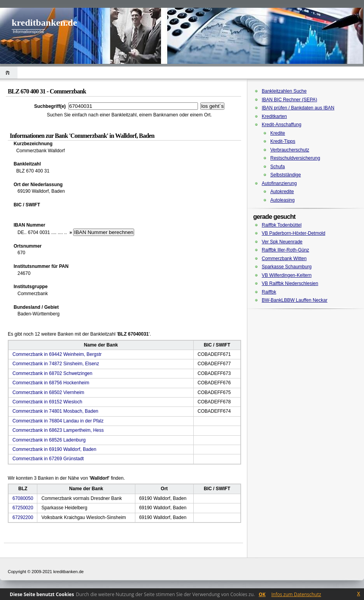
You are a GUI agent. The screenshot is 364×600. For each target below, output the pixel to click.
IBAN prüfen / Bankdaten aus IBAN (298, 108)
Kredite (278, 133)
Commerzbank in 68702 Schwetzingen (52, 373)
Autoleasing (283, 200)
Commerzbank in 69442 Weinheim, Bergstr (57, 354)
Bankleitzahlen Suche (284, 91)
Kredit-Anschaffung (282, 125)
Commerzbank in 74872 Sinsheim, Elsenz (56, 364)
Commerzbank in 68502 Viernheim (48, 392)
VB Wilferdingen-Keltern (287, 275)
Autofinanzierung (279, 183)
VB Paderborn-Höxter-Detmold (293, 233)
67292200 (23, 517)
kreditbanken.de (44, 23)
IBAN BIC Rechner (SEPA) (290, 100)
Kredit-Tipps (283, 141)
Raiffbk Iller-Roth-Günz (285, 250)
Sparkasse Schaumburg (287, 267)
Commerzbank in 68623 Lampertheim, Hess (58, 430)
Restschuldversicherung (295, 158)
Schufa (277, 167)
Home (9, 73)
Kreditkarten (274, 116)
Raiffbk (269, 292)
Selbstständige (286, 175)
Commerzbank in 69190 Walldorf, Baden (54, 449)
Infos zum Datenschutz (296, 594)
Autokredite (282, 192)
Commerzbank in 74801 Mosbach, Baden (55, 411)
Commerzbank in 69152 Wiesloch (47, 402)
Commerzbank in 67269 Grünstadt (48, 459)
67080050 (23, 498)
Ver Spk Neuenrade (282, 242)
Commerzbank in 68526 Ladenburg (49, 440)
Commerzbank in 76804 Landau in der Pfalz (58, 421)
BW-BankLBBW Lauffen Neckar (295, 300)
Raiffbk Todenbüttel (282, 225)
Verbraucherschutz (290, 150)
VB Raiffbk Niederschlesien (290, 283)
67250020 (23, 508)
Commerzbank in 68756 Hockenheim (51, 383)
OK (262, 594)
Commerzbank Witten (284, 259)
